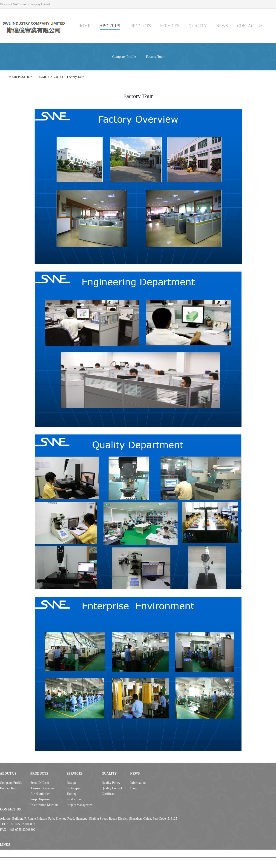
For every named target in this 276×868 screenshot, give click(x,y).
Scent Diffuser (40, 783)
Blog (133, 788)
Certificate (108, 794)
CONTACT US (250, 26)
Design (71, 783)
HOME (84, 26)
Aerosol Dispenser (42, 788)
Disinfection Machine (44, 805)
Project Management (80, 805)
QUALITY (198, 26)
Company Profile (124, 57)
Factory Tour (155, 57)
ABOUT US (110, 26)
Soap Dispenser (40, 799)
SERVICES (170, 26)
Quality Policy (111, 783)
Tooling (72, 794)
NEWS (222, 26)
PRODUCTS (140, 26)
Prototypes (74, 788)
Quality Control (112, 788)
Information (138, 783)
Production (74, 799)
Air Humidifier (40, 794)
